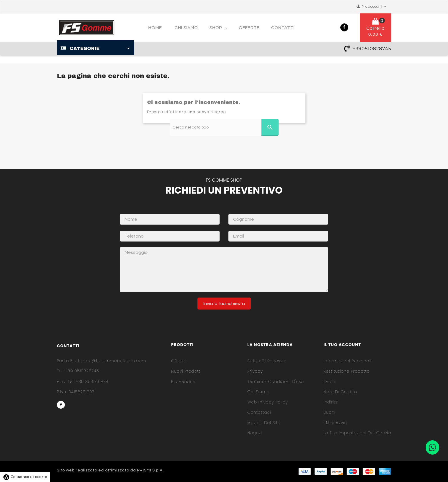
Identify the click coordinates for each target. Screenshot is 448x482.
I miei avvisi (335, 423)
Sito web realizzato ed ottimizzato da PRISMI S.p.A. (110, 470)
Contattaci (259, 412)
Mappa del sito (264, 423)
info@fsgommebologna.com (101, 361)
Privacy (255, 371)
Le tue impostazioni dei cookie (357, 433)
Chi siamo (259, 392)
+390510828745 (372, 49)
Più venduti (183, 381)
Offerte (179, 361)
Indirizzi (331, 402)
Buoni (329, 412)
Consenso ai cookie (25, 477)
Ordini (330, 381)
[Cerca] (224, 127)
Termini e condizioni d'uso (276, 381)
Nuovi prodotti (186, 371)
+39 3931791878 (83, 381)
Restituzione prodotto (347, 371)
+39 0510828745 (78, 371)
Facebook (344, 27)
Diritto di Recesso (266, 361)
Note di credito (340, 392)
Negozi (255, 433)
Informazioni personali (347, 361)
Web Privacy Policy (268, 402)
